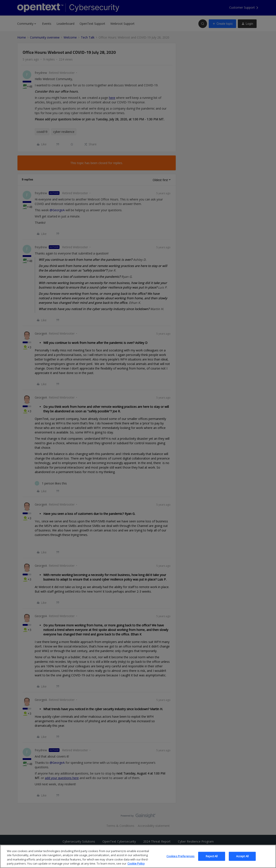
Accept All (242, 860)
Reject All (212, 860)
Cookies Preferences (180, 860)
